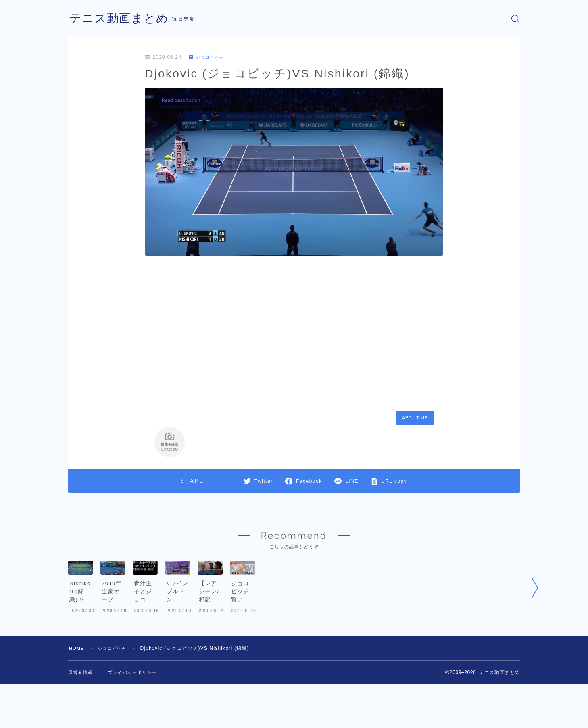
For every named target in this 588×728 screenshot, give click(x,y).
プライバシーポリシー (136, 716)
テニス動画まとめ (121, 19)
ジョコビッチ (208, 57)
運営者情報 (81, 716)
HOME (77, 692)
